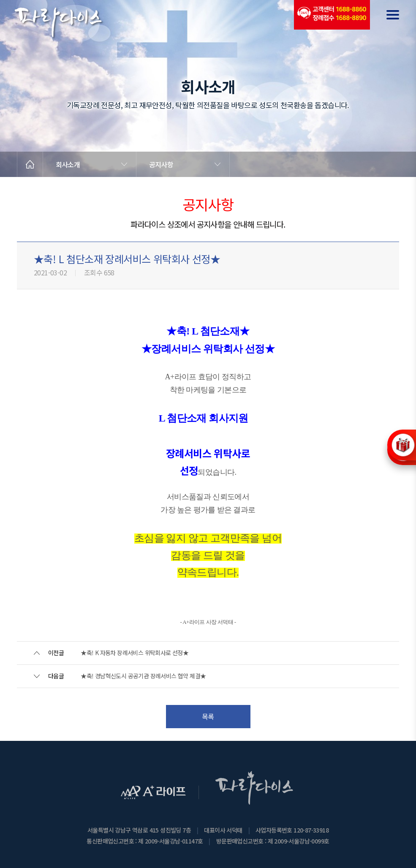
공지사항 (161, 164)
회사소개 (68, 164)
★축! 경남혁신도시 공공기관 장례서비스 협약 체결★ (143, 676)
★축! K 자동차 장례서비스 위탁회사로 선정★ (135, 653)
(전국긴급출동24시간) (332, 15)
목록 (208, 716)
